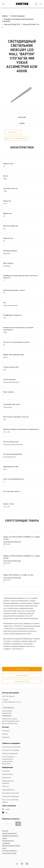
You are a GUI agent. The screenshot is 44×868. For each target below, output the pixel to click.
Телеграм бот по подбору (11, 750)
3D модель (13, 132)
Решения (5, 734)
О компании (6, 771)
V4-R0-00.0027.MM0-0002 (12, 578)
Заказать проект (22, 675)
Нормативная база (8, 790)
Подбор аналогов (22, 681)
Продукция (6, 731)
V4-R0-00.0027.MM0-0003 (12, 561)
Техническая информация (11, 796)
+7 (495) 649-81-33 (8, 708)
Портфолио (6, 737)
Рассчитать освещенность (16, 138)
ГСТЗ (7, 813)
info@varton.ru (7, 715)
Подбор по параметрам (10, 753)
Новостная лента (8, 774)
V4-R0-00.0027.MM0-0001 (12, 542)
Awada (7, 809)
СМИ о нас (6, 786)
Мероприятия (7, 778)
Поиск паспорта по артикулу (11, 747)
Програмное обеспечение (11, 793)
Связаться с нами (22, 669)
